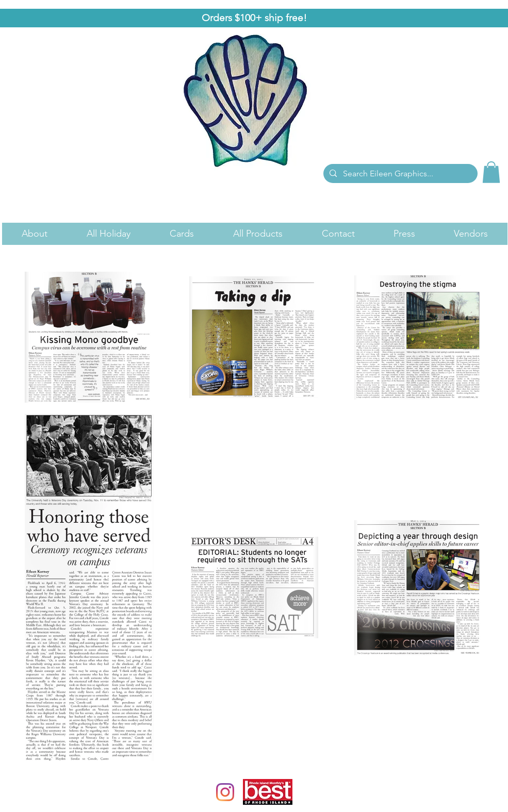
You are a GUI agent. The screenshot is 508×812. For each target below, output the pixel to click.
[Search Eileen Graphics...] (399, 174)
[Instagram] (225, 792)
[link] (491, 172)
